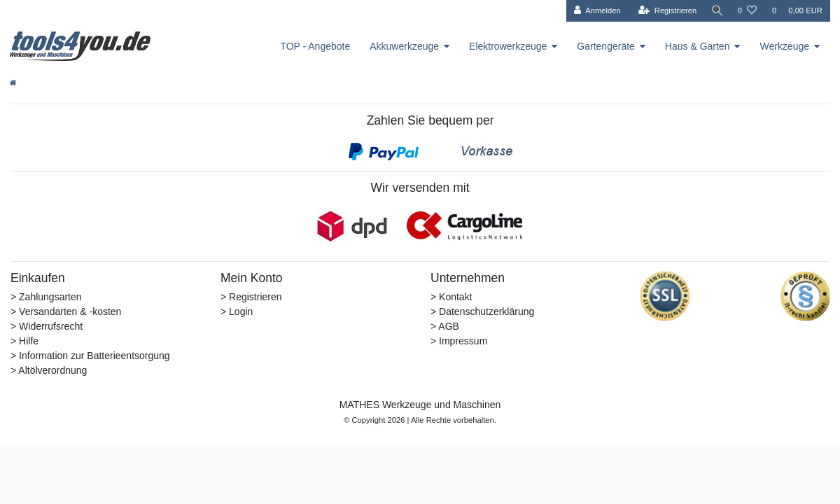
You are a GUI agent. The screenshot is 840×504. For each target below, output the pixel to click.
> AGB (445, 326)
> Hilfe (24, 341)
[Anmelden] (595, 11)
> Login (237, 311)
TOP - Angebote (315, 46)
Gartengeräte (606, 46)
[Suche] (716, 11)
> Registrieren (251, 297)
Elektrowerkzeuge (508, 46)
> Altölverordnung (49, 370)
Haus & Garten (698, 46)
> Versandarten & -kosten (66, 311)
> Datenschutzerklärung (482, 311)
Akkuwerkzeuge (404, 46)
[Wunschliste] (747, 11)
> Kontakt (451, 297)
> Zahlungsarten (46, 297)
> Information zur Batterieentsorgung (90, 356)
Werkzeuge (784, 46)
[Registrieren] (665, 11)
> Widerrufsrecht (47, 326)
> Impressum (459, 341)
